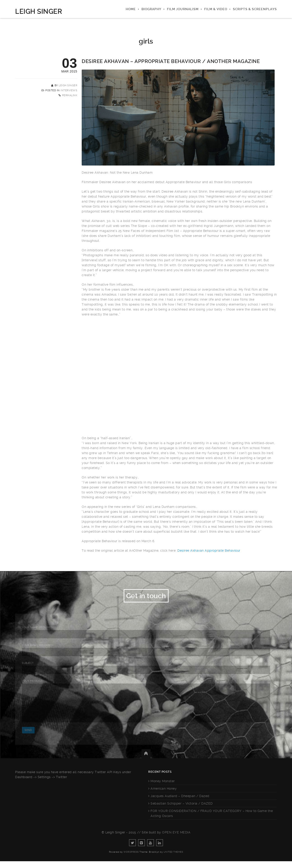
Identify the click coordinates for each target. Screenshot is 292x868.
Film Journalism (183, 9)
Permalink (70, 95)
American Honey (164, 795)
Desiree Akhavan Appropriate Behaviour (209, 551)
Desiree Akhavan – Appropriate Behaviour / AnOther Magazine (171, 61)
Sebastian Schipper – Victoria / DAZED (182, 810)
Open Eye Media (176, 839)
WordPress (131, 859)
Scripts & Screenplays (255, 9)
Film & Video (216, 9)
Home (131, 9)
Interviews (69, 90)
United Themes (173, 859)
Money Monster (163, 788)
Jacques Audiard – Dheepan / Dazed (180, 803)
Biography (151, 9)
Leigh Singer (39, 11)
